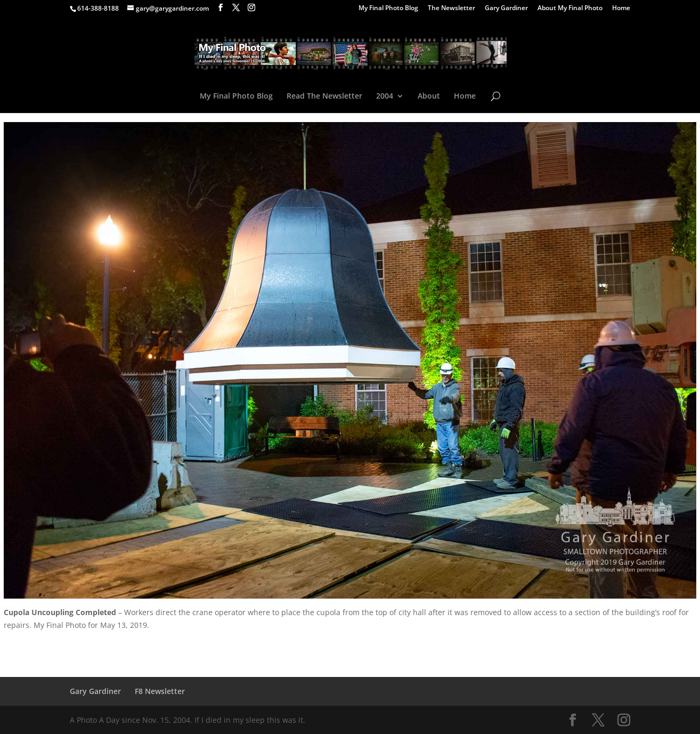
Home (621, 9)
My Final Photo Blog (388, 9)
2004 (385, 96)
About (429, 96)
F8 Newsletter (160, 691)
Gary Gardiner (506, 9)
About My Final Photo (570, 9)
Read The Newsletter (324, 96)
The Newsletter (451, 9)
